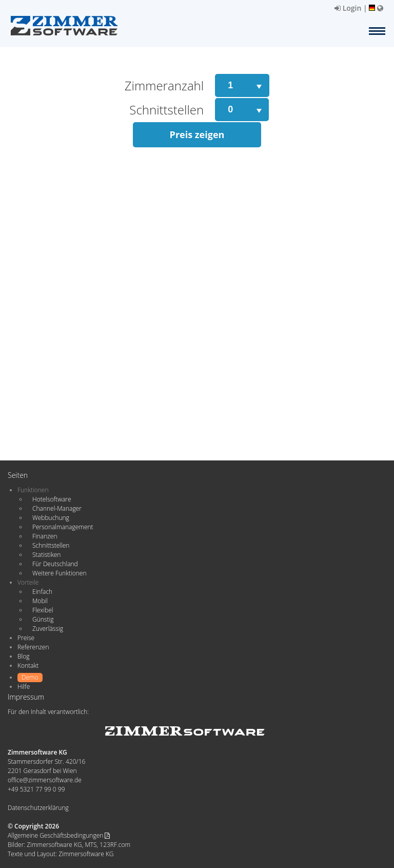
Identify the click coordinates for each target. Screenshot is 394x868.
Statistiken (46, 555)
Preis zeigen (197, 134)
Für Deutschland (55, 564)
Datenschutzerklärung (38, 808)
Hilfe (24, 687)
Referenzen (33, 647)
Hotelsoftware (52, 499)
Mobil (40, 601)
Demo (30, 677)
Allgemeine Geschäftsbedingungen (59, 835)
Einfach (42, 592)
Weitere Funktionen (60, 573)
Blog (24, 656)
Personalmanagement (63, 527)
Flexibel (43, 610)
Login (348, 8)
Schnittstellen (51, 545)
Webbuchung (51, 518)
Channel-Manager (57, 508)
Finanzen (45, 536)
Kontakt (28, 666)
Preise (26, 638)
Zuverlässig (48, 629)
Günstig (43, 619)
